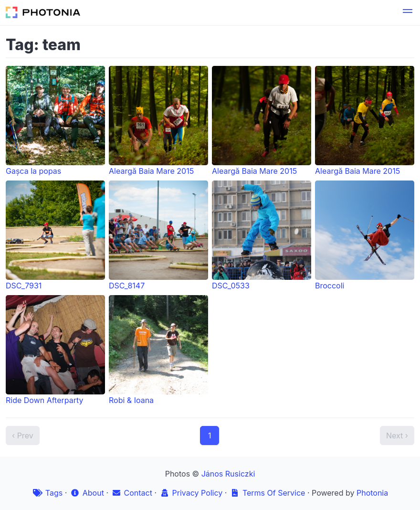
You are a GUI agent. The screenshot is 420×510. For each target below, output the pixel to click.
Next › (397, 436)
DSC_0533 (262, 235)
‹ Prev (23, 436)
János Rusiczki (228, 474)
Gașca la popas (55, 121)
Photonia (372, 493)
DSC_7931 (55, 235)
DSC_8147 (158, 235)
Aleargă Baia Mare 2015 (158, 121)
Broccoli (365, 235)
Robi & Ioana (158, 350)
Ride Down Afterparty (55, 350)
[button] (408, 12)
